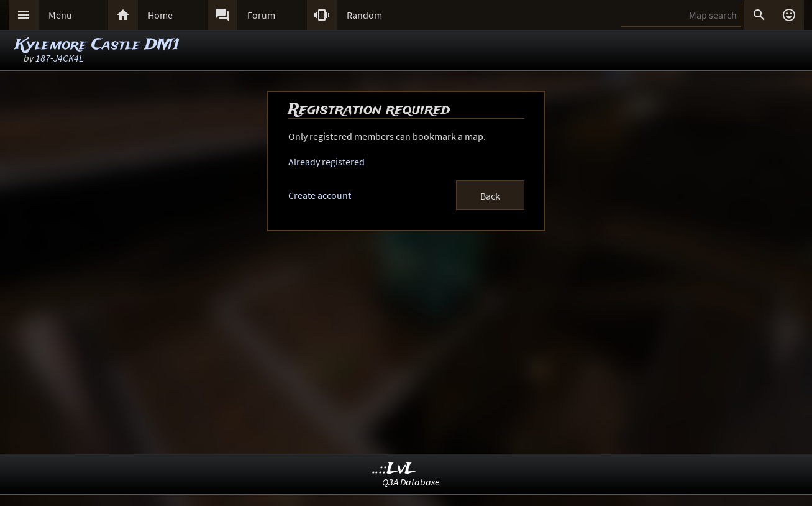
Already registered (326, 162)
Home (160, 15)
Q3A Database (411, 482)
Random (364, 15)
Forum (261, 15)
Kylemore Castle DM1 (97, 45)
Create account (320, 195)
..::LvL (394, 469)
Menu (60, 15)
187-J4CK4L (59, 58)
